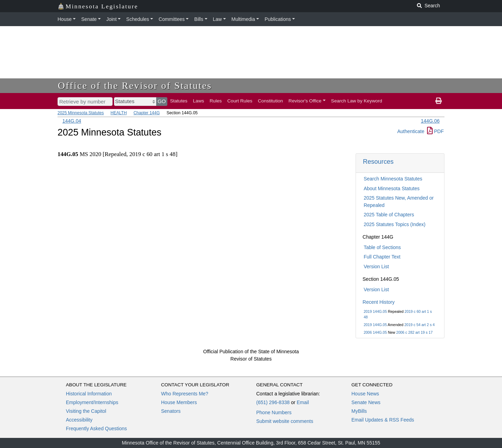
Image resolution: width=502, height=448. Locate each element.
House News (365, 394)
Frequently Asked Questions (96, 428)
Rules (216, 101)
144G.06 (430, 121)
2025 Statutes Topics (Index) (394, 224)
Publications (278, 19)
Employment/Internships (92, 402)
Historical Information (89, 394)
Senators (171, 411)
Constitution (271, 101)
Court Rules (240, 101)
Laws (199, 101)
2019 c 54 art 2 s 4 (420, 325)
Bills (199, 19)
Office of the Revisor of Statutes (135, 86)
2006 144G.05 (375, 332)
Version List (376, 267)
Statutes (179, 101)
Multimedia (243, 19)
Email (303, 402)
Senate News (366, 402)
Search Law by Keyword (357, 101)
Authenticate (411, 131)
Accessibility (79, 420)
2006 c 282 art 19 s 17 (415, 332)
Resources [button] (378, 161)
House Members (179, 402)
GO (162, 101)
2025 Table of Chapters (389, 215)
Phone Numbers (274, 412)
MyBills (359, 411)
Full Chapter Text (382, 257)
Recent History (379, 302)
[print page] (439, 101)
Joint (112, 19)
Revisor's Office (305, 101)
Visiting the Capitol (86, 411)
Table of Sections (382, 247)
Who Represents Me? (185, 394)
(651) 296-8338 (273, 402)
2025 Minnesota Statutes (81, 113)
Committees (172, 19)
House (64, 19)
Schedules (138, 19)
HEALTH (119, 113)
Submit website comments (285, 421)
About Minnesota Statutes (391, 188)
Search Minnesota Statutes (393, 179)
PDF (435, 131)
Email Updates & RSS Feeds (383, 420)
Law (218, 19)
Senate (89, 19)
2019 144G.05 (375, 311)
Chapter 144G (147, 113)
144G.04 (72, 121)
